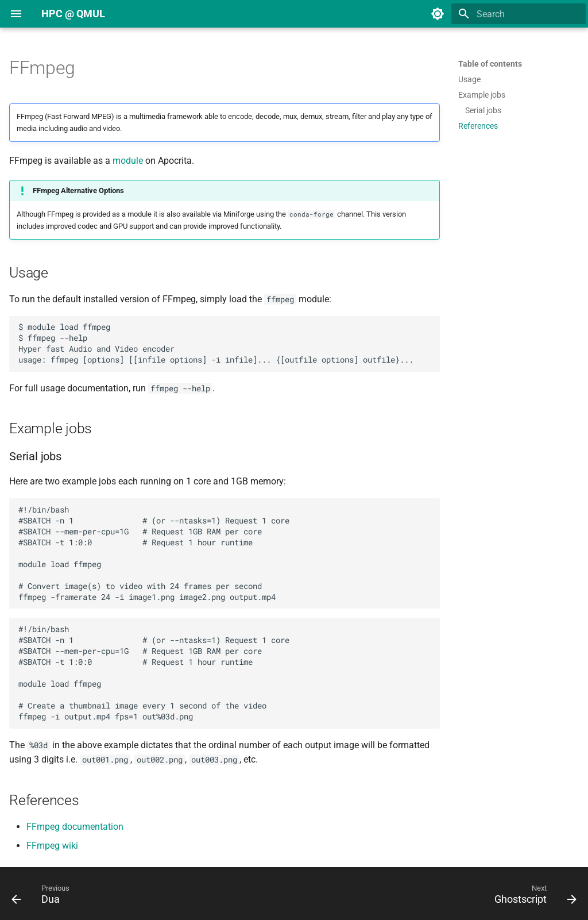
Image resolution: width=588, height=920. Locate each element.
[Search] (519, 14)
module (128, 161)
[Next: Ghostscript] (532, 897)
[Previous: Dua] (44, 897)
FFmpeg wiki (52, 846)
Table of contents (490, 64)
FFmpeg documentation (75, 827)
